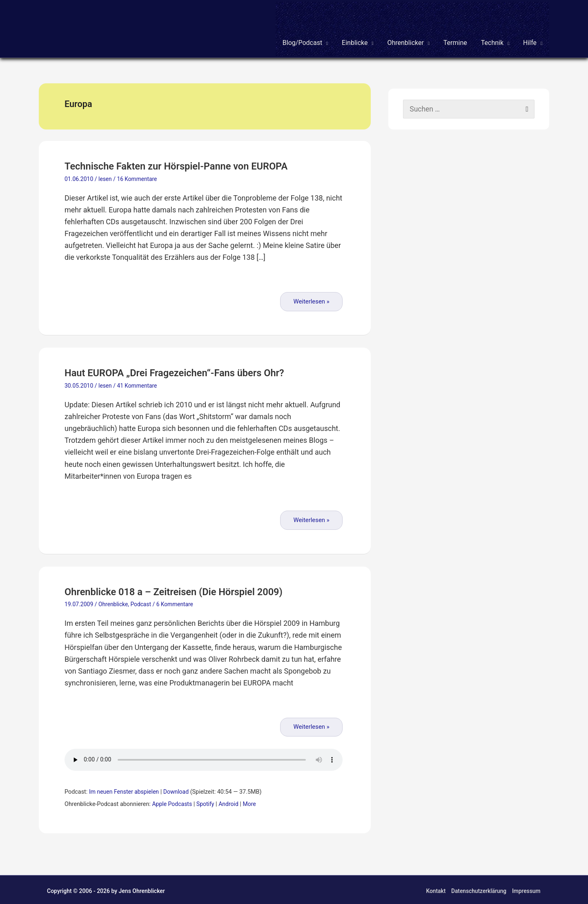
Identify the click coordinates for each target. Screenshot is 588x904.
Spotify (207, 802)
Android (230, 802)
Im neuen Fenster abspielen (125, 789)
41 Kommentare (138, 384)
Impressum (527, 888)
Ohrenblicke (114, 602)
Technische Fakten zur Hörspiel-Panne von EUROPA (183, 164)
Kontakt (435, 888)
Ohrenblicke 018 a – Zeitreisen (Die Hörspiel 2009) (180, 589)
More (252, 802)
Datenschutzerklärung (479, 888)
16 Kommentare (138, 177)
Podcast (141, 602)
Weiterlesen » (311, 299)
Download (178, 789)
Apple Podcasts (172, 802)
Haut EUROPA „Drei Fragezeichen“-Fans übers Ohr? (181, 371)
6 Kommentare (176, 602)
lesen (105, 177)
